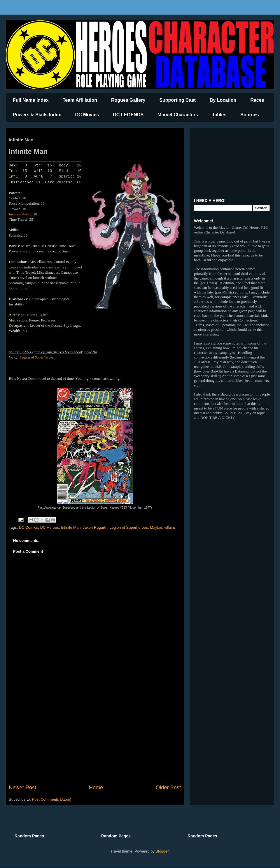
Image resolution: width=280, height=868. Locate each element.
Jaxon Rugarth (95, 527)
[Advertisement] (95, 736)
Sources (250, 115)
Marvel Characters (178, 115)
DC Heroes (50, 527)
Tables (219, 115)
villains (170, 527)
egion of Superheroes (38, 357)
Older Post (168, 788)
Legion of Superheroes (129, 527)
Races (257, 100)
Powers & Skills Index (37, 115)
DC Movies (87, 115)
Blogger (162, 851)
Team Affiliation (80, 100)
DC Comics (29, 527)
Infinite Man (71, 527)
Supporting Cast (177, 100)
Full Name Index (31, 100)
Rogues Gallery (128, 100)
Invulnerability (20, 214)
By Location (223, 100)
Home (96, 788)
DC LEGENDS (128, 115)
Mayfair (156, 527)
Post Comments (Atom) (52, 799)
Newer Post (22, 788)
